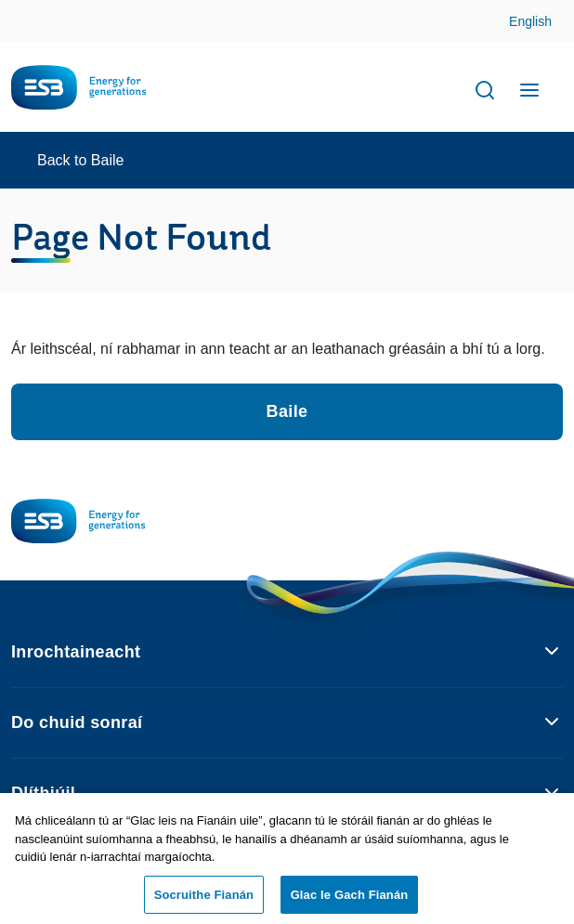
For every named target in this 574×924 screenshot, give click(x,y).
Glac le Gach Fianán (350, 898)
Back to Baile (80, 160)
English (530, 21)
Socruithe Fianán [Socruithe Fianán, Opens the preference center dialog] (204, 898)
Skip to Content (545, 23)
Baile (287, 411)
